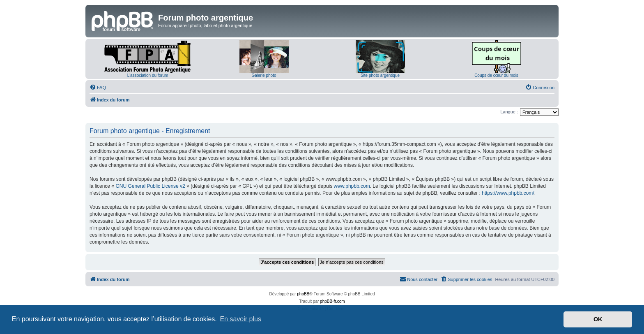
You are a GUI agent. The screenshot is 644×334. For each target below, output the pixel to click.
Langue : (509, 112)
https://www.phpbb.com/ (508, 193)
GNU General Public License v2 (150, 186)
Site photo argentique (380, 75)
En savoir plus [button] (240, 319)
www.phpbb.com (352, 186)
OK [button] (598, 319)
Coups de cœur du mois (496, 75)
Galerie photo (264, 75)
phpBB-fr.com (332, 301)
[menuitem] (98, 88)
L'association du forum (148, 75)
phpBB (303, 294)
